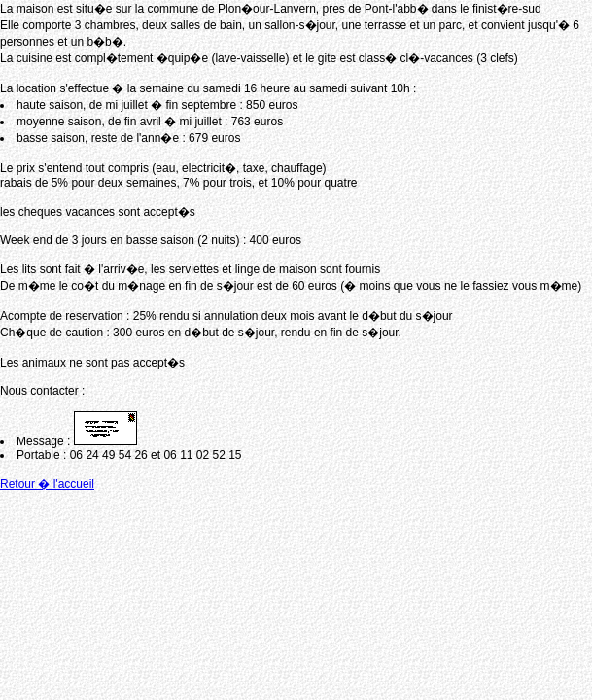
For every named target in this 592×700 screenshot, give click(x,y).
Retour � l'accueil (47, 484)
